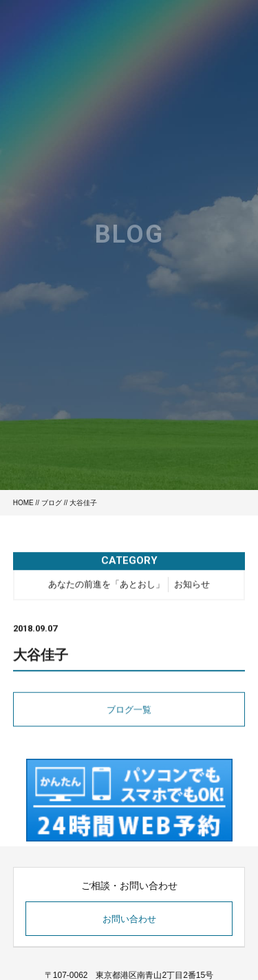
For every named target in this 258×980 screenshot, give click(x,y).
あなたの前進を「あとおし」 (106, 585)
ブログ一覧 (129, 711)
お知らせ (192, 585)
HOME (23, 503)
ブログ (52, 503)
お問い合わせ (129, 919)
